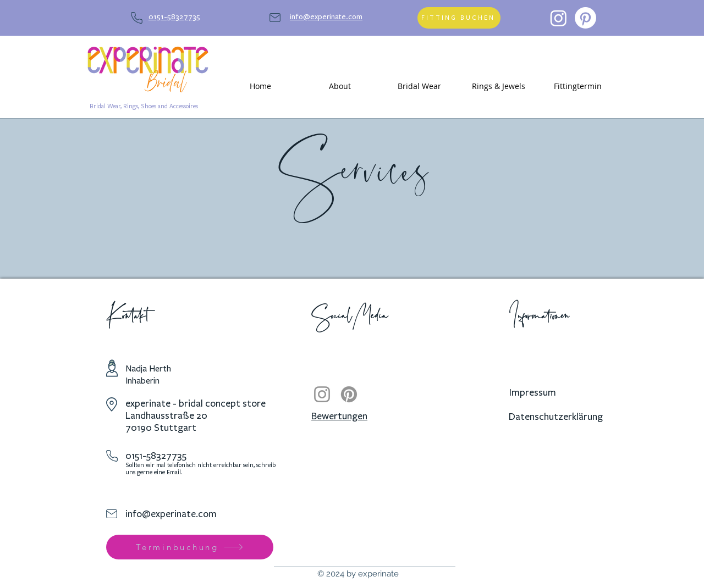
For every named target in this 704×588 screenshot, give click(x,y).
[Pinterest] (585, 18)
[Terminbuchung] (190, 547)
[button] (340, 86)
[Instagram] (559, 18)
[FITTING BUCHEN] (459, 18)
